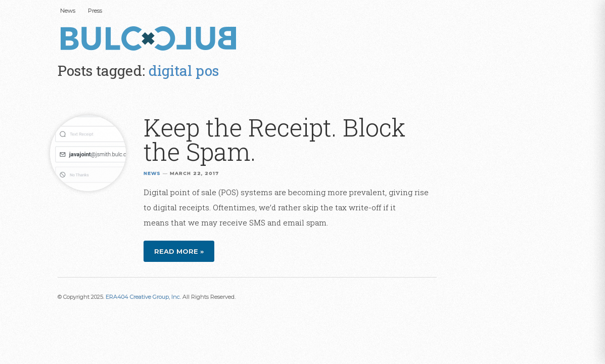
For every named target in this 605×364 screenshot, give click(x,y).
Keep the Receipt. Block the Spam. (274, 139)
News (68, 11)
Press (95, 11)
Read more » (179, 251)
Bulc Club (151, 39)
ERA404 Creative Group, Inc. (143, 297)
